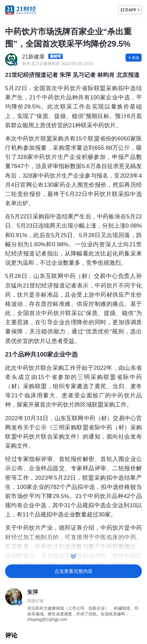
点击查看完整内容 (73, 571)
